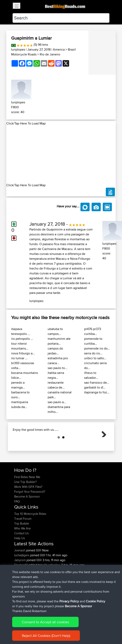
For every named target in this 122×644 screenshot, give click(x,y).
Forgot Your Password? (30, 512)
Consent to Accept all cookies (45, 628)
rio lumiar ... (19, 358)
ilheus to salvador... (91, 375)
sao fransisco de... (97, 383)
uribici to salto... (95, 358)
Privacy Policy (69, 607)
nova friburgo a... (23, 353)
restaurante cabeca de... (56, 385)
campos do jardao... (55, 351)
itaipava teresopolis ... (21, 331)
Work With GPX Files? (28, 507)
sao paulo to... (57, 368)
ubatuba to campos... (55, 331)
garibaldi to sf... (95, 387)
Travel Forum (23, 539)
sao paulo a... (57, 402)
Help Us (20, 558)
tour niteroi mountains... (20, 346)
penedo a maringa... (18, 385)
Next (102, 443)
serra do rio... (93, 353)
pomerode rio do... (97, 348)
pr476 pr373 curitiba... (93, 331)
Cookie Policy (95, 607)
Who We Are (22, 549)
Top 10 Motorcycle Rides (30, 534)
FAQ (17, 522)
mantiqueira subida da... (20, 404)
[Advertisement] (61, 154)
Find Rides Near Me (27, 497)
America (59, 49)
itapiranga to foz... (97, 392)
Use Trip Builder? (25, 502)
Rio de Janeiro (50, 54)
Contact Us (21, 554)
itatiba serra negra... (56, 375)
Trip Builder (22, 544)
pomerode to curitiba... (93, 341)
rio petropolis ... (22, 339)
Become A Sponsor (27, 517)
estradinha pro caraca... (58, 361)
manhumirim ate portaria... (59, 341)
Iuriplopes (18, 49)
